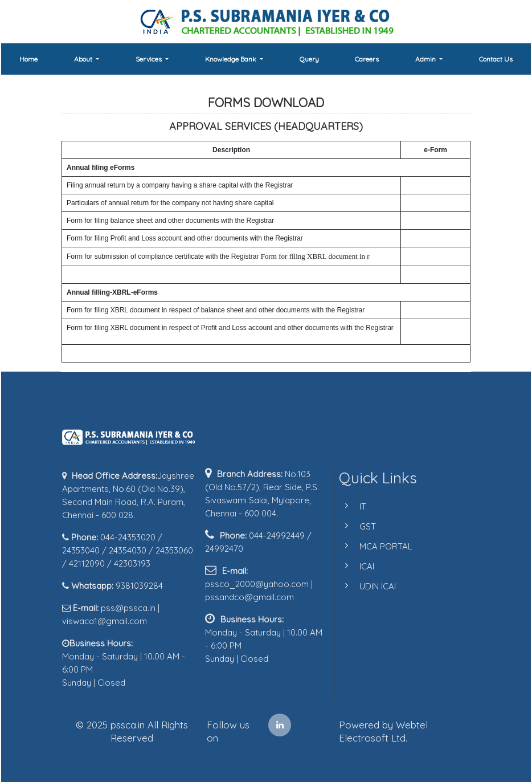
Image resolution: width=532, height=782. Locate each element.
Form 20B (421, 185)
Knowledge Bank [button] (232, 59)
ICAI (355, 566)
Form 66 (419, 256)
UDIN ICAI (366, 586)
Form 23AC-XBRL (434, 310)
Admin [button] (426, 59)
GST (356, 526)
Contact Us (496, 59)
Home (28, 59)
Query (309, 59)
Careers (367, 59)
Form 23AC (424, 221)
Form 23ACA (426, 238)
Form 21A (421, 203)
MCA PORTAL (374, 546)
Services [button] (150, 59)
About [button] (84, 59)
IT (351, 506)
